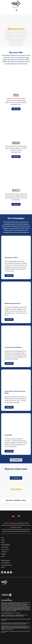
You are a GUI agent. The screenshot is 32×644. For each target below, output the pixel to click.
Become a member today (16, 500)
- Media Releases (5, 547)
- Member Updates (5, 549)
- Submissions (4, 552)
